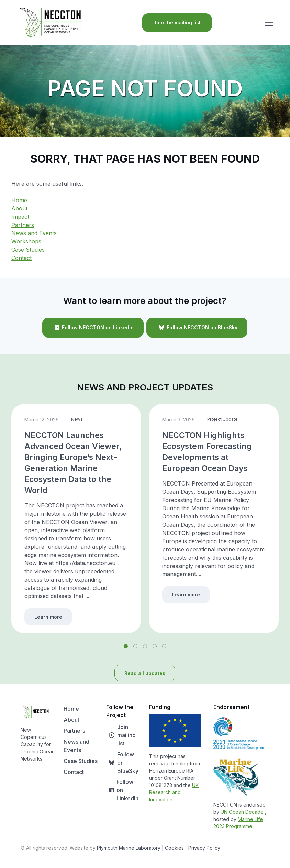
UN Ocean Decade (243, 812)
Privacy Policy (204, 848)
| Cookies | (174, 848)
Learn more (48, 617)
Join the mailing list (177, 22)
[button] (126, 646)
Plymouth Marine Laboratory (129, 848)
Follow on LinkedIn (122, 790)
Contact (21, 258)
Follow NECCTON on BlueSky (197, 328)
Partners (23, 225)
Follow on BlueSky (122, 763)
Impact (20, 217)
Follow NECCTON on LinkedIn (93, 328)
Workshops (26, 241)
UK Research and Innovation (174, 792)
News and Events (34, 233)
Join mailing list (121, 735)
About (19, 208)
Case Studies (28, 250)
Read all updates (145, 673)
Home (19, 200)
